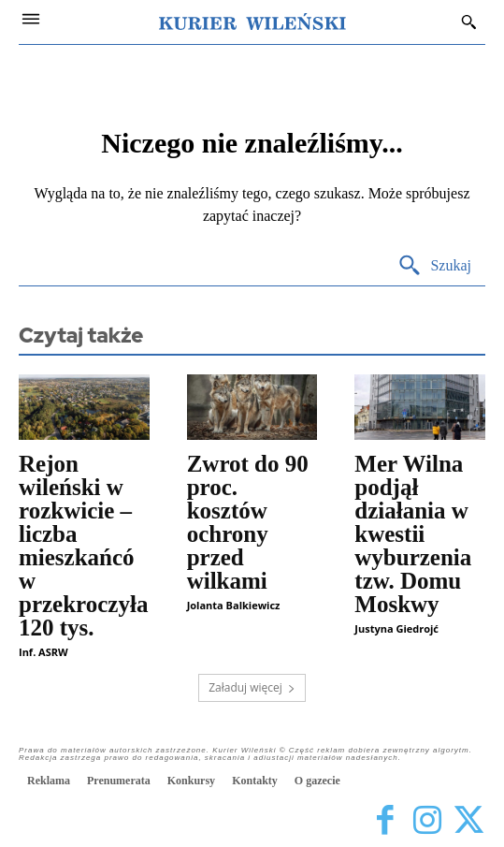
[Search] (434, 266)
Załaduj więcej (252, 687)
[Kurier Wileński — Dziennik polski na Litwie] (252, 22)
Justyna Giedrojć (396, 628)
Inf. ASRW (43, 652)
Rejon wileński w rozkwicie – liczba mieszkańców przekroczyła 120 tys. (83, 546)
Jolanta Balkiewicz (234, 605)
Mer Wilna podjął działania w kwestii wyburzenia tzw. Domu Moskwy (413, 534)
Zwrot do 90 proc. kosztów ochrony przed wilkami (248, 522)
